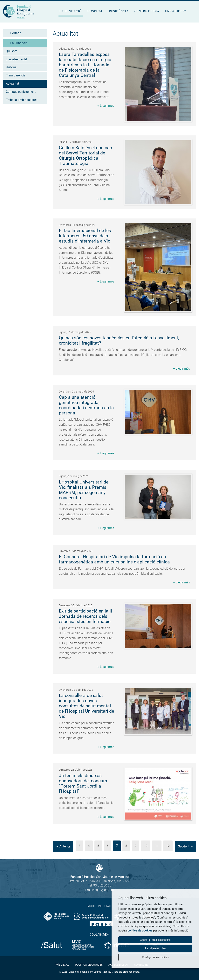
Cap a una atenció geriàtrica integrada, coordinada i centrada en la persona (86, 405)
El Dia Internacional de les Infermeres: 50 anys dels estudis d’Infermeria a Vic (85, 236)
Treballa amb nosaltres (22, 100)
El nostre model (16, 59)
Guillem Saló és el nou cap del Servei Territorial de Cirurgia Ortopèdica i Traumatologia (86, 156)
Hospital (95, 11)
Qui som (12, 51)
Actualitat (12, 84)
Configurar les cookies (155, 957)
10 (146, 846)
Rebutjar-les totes (155, 948)
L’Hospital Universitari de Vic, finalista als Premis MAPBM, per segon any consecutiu (84, 490)
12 (168, 846)
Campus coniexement (21, 92)
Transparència (16, 75)
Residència (119, 11)
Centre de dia (147, 11)
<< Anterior (63, 846)
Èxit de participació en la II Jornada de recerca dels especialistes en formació (85, 616)
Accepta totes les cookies (155, 940)
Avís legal (62, 965)
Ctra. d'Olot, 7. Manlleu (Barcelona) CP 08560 (100, 881)
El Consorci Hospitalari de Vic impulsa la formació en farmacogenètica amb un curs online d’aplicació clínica (114, 559)
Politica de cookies (89, 965)
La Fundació (71, 11)
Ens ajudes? (175, 11)
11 (157, 846)
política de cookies (140, 931)
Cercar (193, 13)
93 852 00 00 (102, 885)
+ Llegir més (106, 106)
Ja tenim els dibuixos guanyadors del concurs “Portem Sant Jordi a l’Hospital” (83, 783)
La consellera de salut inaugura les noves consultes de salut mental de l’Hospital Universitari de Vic (86, 706)
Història (11, 67)
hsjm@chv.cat (104, 890)
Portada (16, 33)
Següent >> (186, 846)
